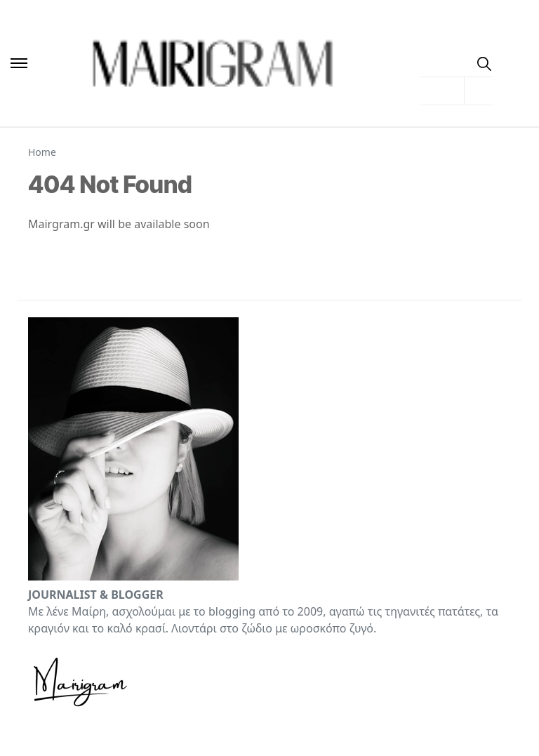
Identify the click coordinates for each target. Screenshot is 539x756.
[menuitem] (457, 63)
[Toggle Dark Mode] (511, 63)
